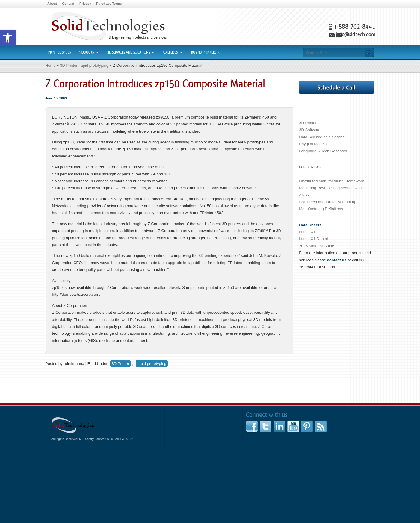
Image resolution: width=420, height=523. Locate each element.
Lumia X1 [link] (307, 232)
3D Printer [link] (69, 65)
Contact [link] (68, 4)
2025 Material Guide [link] (316, 246)
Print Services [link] (59, 52)
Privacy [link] (85, 4)
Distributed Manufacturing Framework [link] (331, 181)
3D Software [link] (310, 130)
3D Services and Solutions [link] (129, 52)
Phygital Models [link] (313, 144)
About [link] (52, 4)
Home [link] (50, 65)
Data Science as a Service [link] (322, 137)
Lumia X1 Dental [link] (313, 239)
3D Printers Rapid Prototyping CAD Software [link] (108, 26)
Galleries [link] (170, 52)
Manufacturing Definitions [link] (321, 209)
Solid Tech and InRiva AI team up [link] (328, 202)
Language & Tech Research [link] (323, 151)
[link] (8, 38)
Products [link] (86, 52)
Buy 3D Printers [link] (204, 52)
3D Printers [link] (309, 123)
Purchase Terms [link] (109, 4)
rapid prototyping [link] (94, 65)
